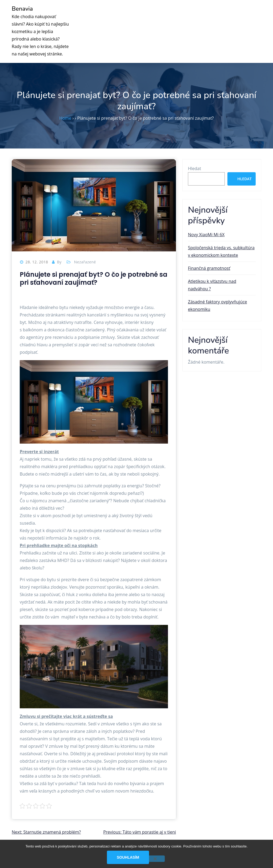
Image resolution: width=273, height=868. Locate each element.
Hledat (194, 168)
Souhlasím (128, 857)
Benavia (22, 9)
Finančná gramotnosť (209, 268)
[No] (155, 859)
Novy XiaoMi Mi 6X (206, 235)
